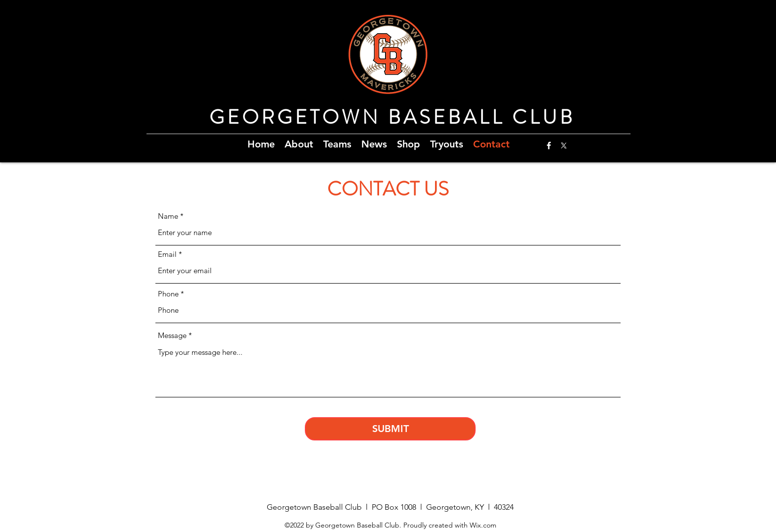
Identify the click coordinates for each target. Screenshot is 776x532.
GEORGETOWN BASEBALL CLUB (392, 117)
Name (168, 216)
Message (172, 335)
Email (167, 254)
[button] (299, 143)
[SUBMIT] (390, 429)
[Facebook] (549, 145)
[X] (564, 145)
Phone (168, 294)
